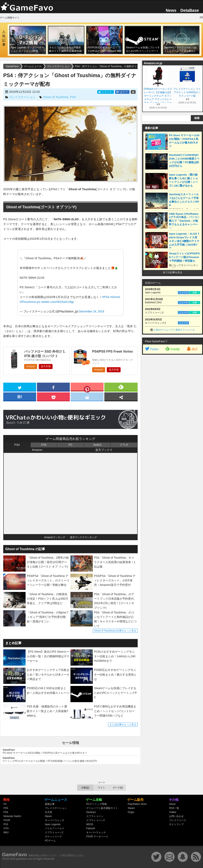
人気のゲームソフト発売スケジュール (174, 330)
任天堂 (49, 812)
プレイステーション (22, 97)
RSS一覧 (174, 808)
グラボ (124, 445)
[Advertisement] (156, 419)
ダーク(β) (118, 788)
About (172, 804)
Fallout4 (91, 828)
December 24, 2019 (92, 311)
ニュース (184, 293)
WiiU (6, 832)
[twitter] (20, 387)
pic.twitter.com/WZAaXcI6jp (55, 302)
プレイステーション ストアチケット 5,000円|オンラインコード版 (187, 92)
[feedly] (121, 387)
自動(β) (85, 788)
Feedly (172, 349)
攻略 (195, 293)
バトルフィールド (55, 828)
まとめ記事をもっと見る (123, 725)
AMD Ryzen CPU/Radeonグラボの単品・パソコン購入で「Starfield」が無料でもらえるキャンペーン (184, 221)
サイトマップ (176, 824)
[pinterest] (87, 388)
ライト (101, 788)
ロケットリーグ (53, 837)
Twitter (152, 349)
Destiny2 (91, 812)
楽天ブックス (104, 450)
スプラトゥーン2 (54, 832)
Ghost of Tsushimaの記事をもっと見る (115, 631)
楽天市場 (46, 366)
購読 (192, 349)
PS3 (6, 824)
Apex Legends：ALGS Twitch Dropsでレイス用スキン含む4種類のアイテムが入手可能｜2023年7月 (184, 241)
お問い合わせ (176, 816)
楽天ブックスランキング (83, 537)
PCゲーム (50, 841)
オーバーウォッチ (55, 820)
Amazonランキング (55, 537)
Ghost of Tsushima (56, 97)
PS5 (44, 445)
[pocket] (53, 396)
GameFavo (15, 855)
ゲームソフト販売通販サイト (102, 808)
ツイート (106, 92)
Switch (97, 445)
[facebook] (53, 387)
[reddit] (87, 396)
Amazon (31, 366)
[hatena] (20, 396)
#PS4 (106, 297)
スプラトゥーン (95, 816)
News (171, 10)
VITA (6, 828)
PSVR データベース (97, 837)
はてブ (122, 92)
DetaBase (190, 10)
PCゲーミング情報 (97, 804)
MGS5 (90, 824)
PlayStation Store (137, 804)
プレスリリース (178, 820)
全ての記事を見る (173, 272)
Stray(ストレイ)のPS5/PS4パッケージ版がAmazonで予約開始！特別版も (184, 257)
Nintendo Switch (12, 816)
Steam (48, 816)
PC (71, 445)
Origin (131, 812)
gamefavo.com (24, 859)
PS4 (73, 97)
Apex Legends (53, 824)
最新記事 (50, 804)
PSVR (7, 820)
